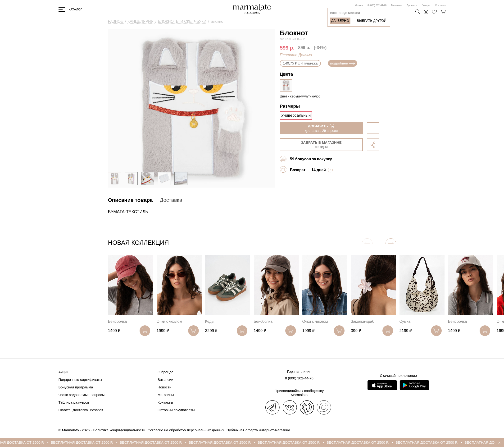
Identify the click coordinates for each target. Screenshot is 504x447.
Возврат (426, 5)
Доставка (412, 5)
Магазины (397, 5)
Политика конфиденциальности (119, 430)
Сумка (405, 321)
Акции (64, 372)
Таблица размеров (74, 402)
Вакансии (165, 380)
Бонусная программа (76, 387)
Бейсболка (118, 321)
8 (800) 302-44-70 (377, 5)
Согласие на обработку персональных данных (186, 430)
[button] (391, 244)
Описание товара (130, 200)
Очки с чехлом (169, 321)
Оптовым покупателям (176, 410)
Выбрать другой (372, 21)
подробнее (343, 63)
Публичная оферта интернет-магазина (258, 430)
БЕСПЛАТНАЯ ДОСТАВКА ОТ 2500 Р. (88, 442)
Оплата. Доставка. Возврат (81, 410)
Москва (359, 5)
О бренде (166, 372)
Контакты (440, 5)
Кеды (210, 321)
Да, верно (340, 21)
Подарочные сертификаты (80, 380)
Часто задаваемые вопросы (82, 395)
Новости (164, 387)
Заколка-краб (363, 321)
